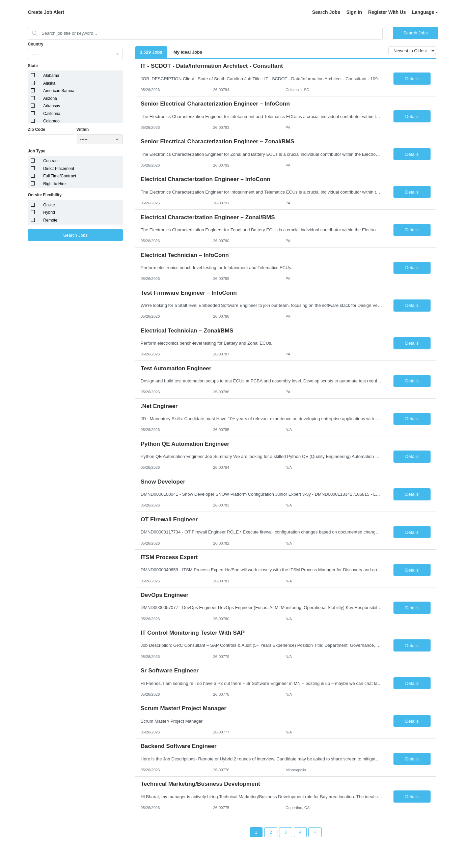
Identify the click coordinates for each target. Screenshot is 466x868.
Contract (51, 161)
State (33, 66)
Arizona (50, 98)
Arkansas (52, 106)
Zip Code (37, 129)
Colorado (51, 121)
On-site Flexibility (45, 195)
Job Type (37, 151)
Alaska (49, 83)
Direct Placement (59, 169)
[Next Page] (315, 832)
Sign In (354, 12)
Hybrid (49, 212)
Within (83, 129)
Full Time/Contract (60, 176)
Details (412, 79)
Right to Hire (54, 184)
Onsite (49, 205)
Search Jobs (326, 12)
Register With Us (387, 12)
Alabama (51, 76)
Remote (50, 220)
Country (36, 44)
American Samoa (59, 91)
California (52, 114)
